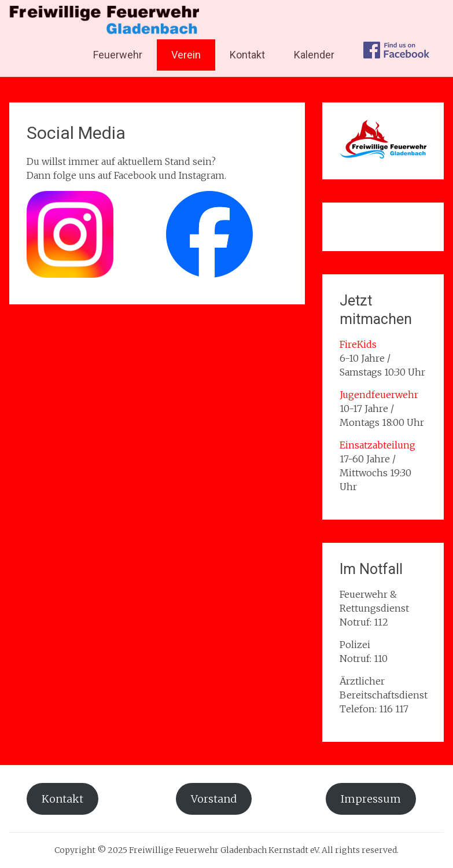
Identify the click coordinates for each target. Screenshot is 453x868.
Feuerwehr (118, 55)
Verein (186, 55)
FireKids (358, 344)
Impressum (371, 799)
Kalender (314, 55)
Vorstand (214, 799)
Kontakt (247, 55)
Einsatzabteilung (377, 445)
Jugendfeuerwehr (379, 395)
